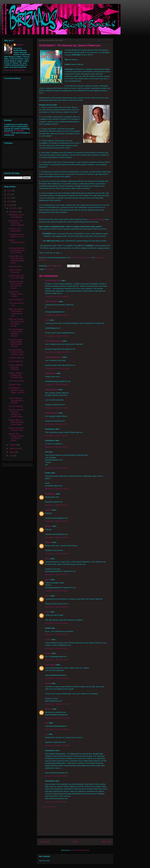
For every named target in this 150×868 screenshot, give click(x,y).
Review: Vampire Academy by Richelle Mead (16, 375)
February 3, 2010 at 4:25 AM (56, 802)
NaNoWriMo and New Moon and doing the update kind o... (17, 259)
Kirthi (47, 320)
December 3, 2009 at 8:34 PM (56, 521)
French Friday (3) (16, 406)
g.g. (47, 734)
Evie (47, 723)
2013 (9, 191)
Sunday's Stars (15, 384)
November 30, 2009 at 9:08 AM (57, 296)
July (11, 456)
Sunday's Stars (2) (16, 358)
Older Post (106, 842)
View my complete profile (14, 70)
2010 (9, 201)
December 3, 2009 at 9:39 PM (56, 554)
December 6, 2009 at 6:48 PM (56, 623)
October (13, 445)
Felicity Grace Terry (53, 280)
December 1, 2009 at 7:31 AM (56, 436)
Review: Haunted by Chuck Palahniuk (16, 367)
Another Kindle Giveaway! (15, 271)
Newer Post (44, 842)
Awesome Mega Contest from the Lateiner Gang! (17, 352)
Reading (48, 542)
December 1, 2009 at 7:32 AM (56, 447)
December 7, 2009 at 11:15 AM (57, 635)
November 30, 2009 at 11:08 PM (57, 368)
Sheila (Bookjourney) (54, 341)
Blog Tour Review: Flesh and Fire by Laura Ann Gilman (16, 285)
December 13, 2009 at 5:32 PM (57, 729)
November (14, 212)
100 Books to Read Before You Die (17, 236)
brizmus (20, 45)
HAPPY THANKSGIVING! (17, 242)
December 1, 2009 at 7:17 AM (56, 424)
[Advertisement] (75, 824)
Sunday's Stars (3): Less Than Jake (17, 277)
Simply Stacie (51, 373)
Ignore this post (15, 266)
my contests (50, 269)
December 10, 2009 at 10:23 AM (57, 678)
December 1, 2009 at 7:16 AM (56, 408)
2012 (9, 194)
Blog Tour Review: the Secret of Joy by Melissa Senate (17, 322)
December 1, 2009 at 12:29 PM (57, 489)
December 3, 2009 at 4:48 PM (56, 505)
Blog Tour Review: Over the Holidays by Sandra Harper (16, 413)
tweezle (48, 683)
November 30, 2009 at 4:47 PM (57, 336)
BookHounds (50, 494)
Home (76, 842)
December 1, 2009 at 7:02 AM (56, 385)
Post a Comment (49, 807)
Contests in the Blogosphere (15, 230)
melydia (48, 653)
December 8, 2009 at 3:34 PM (56, 660)
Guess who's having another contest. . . (16, 294)
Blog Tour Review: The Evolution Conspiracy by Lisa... (16, 312)
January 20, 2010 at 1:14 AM (56, 776)
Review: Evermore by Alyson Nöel (16, 429)
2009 (9, 205)
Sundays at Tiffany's (95, 219)
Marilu (47, 559)
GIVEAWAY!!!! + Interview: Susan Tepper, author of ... (17, 391)
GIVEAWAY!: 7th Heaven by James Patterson (17, 223)
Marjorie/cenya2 (51, 390)
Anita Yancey (50, 665)
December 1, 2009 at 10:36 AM (57, 468)
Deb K (47, 596)
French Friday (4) (16, 361)
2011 (9, 198)
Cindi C (48, 639)
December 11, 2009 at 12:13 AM (57, 718)
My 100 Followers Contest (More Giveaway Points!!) (16, 333)
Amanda (48, 510)
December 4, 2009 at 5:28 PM (56, 591)
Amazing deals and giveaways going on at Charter (17, 250)
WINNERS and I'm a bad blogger (16, 216)
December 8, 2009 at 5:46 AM (56, 648)
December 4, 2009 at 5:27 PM (56, 575)
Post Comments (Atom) (80, 850)
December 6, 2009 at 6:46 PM (56, 607)
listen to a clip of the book (81, 257)
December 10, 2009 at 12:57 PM (57, 704)
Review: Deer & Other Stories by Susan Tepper (16, 422)
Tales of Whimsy (52, 301)
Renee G (48, 709)
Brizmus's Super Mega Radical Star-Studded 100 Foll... (15, 343)
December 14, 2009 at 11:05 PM (57, 745)
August (12, 452)
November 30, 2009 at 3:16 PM (57, 315)
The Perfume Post (16, 381)
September (14, 448)
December (14, 208)
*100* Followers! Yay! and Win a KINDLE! (16, 400)
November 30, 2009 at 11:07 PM (57, 352)
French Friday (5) (16, 300)
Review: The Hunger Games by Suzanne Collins (16, 437)
